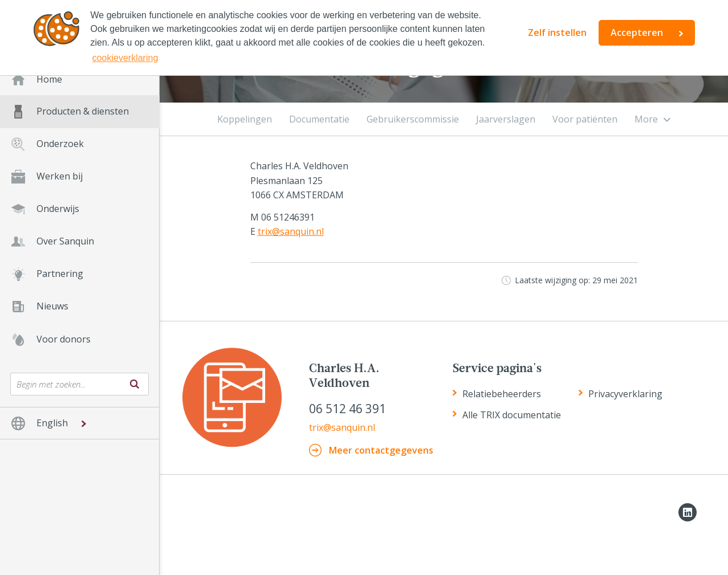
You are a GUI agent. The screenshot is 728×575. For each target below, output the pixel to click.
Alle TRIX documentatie (512, 415)
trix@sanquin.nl (291, 231)
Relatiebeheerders (502, 394)
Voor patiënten (585, 119)
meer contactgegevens (381, 450)
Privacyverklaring (625, 394)
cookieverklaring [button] (125, 58)
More (646, 119)
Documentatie (319, 119)
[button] (80, 423)
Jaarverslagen (506, 119)
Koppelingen (245, 119)
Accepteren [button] (637, 32)
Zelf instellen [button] (557, 32)
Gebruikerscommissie (413, 119)
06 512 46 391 (347, 409)
